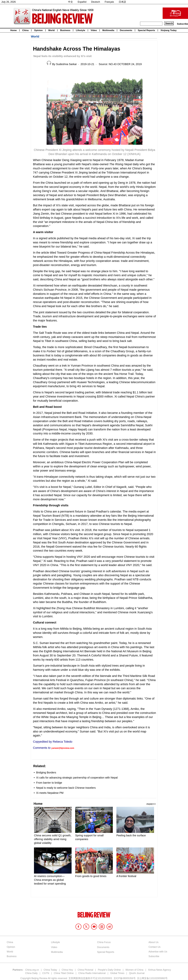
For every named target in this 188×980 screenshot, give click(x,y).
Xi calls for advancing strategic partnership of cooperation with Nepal (77, 778)
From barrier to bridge (49, 783)
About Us (153, 942)
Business (65, 30)
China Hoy (67, 970)
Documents (126, 30)
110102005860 (157, 978)
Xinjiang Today (169, 30)
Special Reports (146, 30)
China (25, 30)
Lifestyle (81, 30)
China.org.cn (32, 970)
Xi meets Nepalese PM (50, 793)
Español (82, 2)
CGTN (46, 973)
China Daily (31, 973)
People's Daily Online (109, 970)
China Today (50, 970)
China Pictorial (85, 970)
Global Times (117, 973)
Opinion (38, 30)
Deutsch (96, 2)
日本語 (122, 2)
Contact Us (154, 947)
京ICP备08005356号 (125, 978)
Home (13, 30)
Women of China (134, 970)
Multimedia (108, 30)
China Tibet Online (64, 973)
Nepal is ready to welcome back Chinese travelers (66, 788)
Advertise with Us (158, 952)
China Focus (104, 942)
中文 (70, 2)
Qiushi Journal (137, 973)
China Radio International (92, 973)
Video (94, 30)
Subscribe (182, 24)
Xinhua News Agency (159, 970)
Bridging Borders (46, 772)
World (51, 30)
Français (109, 2)
